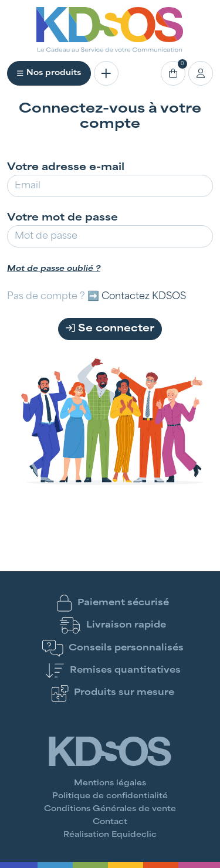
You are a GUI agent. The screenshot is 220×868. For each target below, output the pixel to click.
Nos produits (49, 73)
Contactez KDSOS (144, 297)
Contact (110, 822)
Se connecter (110, 328)
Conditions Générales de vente (110, 809)
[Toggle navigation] (106, 73)
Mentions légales (110, 784)
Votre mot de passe (62, 218)
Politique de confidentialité (110, 796)
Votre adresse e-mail (66, 168)
